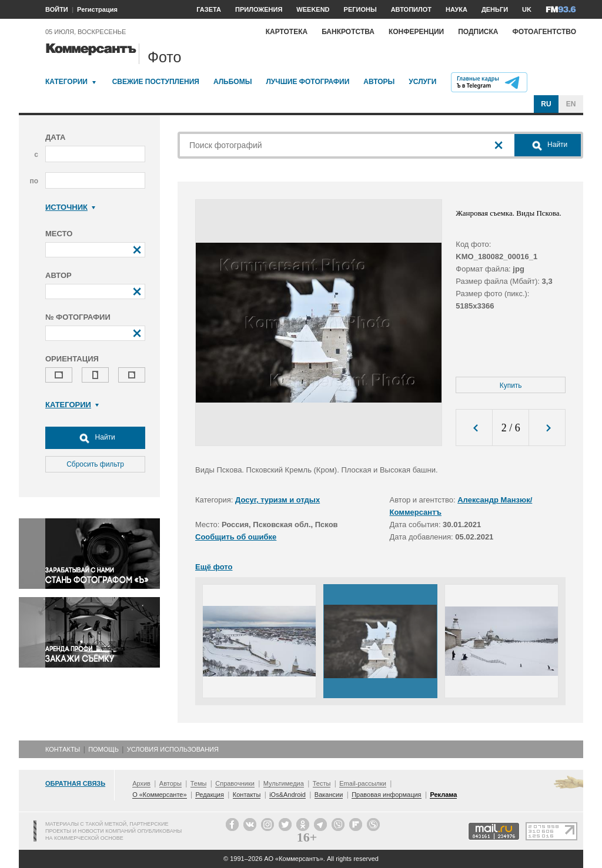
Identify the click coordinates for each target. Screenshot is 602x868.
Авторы (379, 82)
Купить (511, 386)
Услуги (422, 82)
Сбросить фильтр (95, 464)
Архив (141, 783)
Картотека (287, 32)
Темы (199, 783)
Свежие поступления (156, 82)
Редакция (209, 795)
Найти (95, 438)
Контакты (63, 749)
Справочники (235, 783)
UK (527, 9)
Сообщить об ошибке (236, 537)
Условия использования (173, 749)
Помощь (103, 749)
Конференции (416, 32)
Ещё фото (214, 567)
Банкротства (348, 32)
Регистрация (97, 9)
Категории (66, 82)
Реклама (443, 795)
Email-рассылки (363, 783)
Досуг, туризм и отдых (277, 500)
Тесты (322, 783)
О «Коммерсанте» (159, 795)
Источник (70, 207)
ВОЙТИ (57, 9)
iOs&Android (287, 795)
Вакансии (329, 795)
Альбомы (233, 82)
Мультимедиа (284, 783)
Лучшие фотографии (307, 82)
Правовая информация (386, 795)
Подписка (478, 32)
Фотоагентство (544, 32)
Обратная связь (75, 783)
